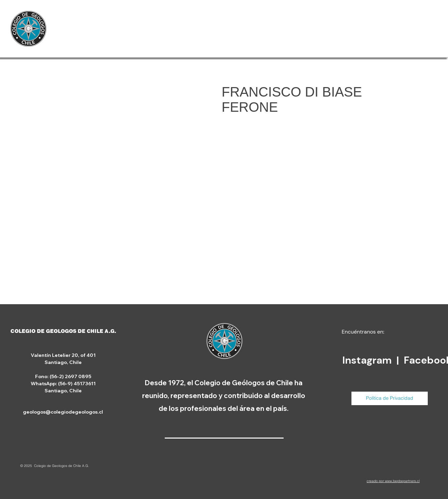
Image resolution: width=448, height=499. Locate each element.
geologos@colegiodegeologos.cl (63, 412)
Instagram (368, 360)
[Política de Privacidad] (390, 398)
